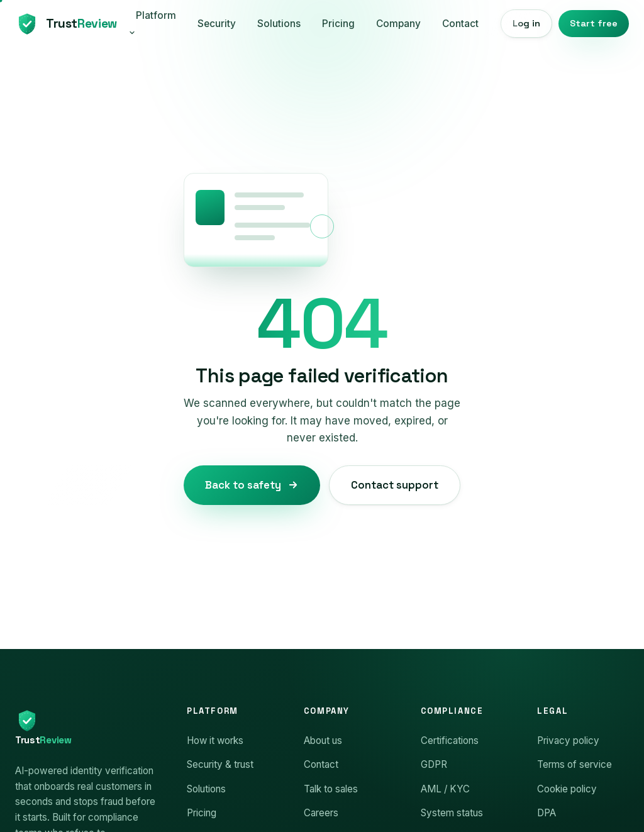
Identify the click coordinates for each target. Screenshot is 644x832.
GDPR (434, 764)
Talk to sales (331, 789)
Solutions (279, 24)
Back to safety (252, 485)
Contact (460, 24)
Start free (594, 23)
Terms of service (575, 764)
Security (217, 24)
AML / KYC (445, 789)
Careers (321, 813)
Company (398, 24)
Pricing (338, 24)
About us (323, 740)
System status (452, 813)
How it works (215, 740)
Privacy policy (568, 740)
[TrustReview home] (64, 24)
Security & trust (220, 764)
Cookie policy (567, 789)
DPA (547, 813)
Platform (152, 23)
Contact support (395, 485)
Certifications (450, 740)
